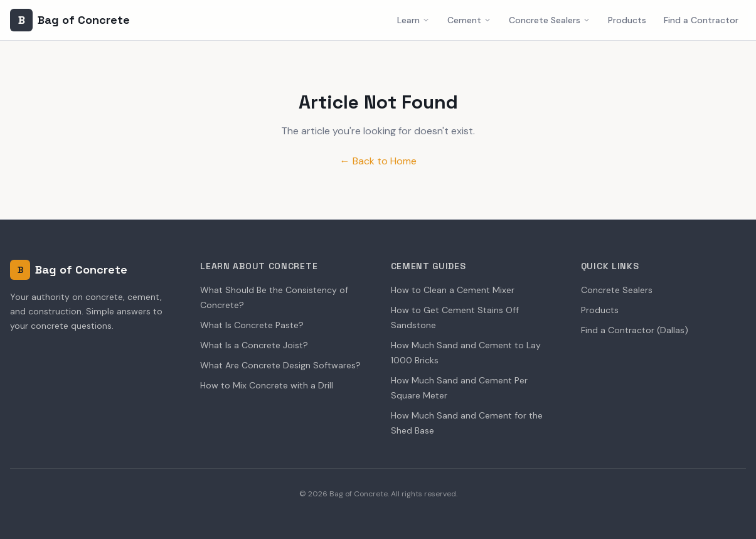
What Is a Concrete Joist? (254, 345)
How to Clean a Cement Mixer (453, 290)
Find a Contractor (701, 20)
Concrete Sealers (550, 20)
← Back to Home (378, 161)
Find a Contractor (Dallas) (635, 330)
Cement (469, 20)
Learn (413, 20)
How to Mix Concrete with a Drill (267, 385)
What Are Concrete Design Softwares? (280, 365)
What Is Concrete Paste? (252, 325)
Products (627, 20)
